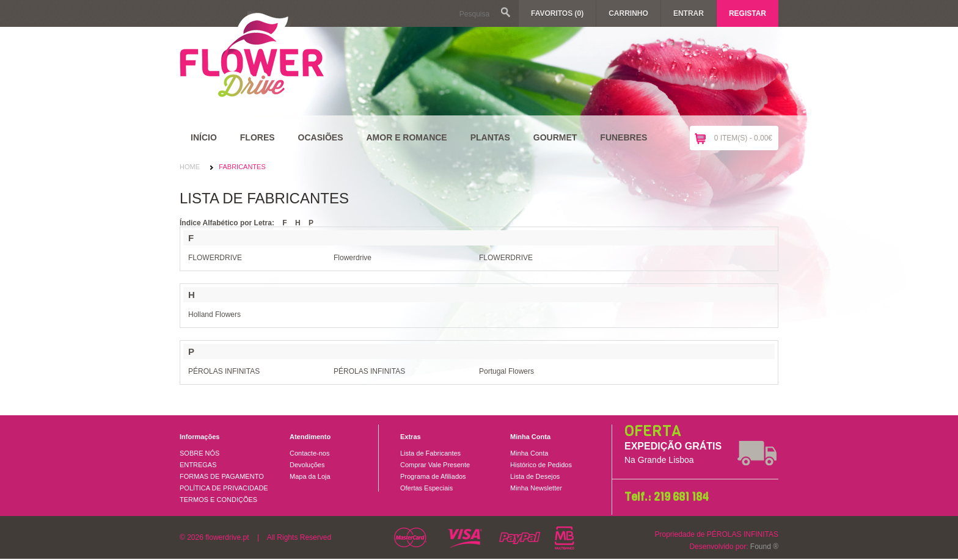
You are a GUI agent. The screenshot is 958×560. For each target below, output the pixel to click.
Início (204, 137)
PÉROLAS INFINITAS (224, 371)
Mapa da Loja (310, 476)
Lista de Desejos (535, 476)
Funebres (623, 137)
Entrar (689, 13)
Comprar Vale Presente (435, 465)
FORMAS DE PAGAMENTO (222, 476)
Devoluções (307, 465)
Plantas (490, 137)
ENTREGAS (198, 465)
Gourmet (555, 137)
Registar (748, 13)
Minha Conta (529, 453)
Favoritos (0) (557, 13)
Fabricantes (242, 167)
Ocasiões (321, 137)
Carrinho (628, 13)
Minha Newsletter (536, 488)
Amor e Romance (406, 137)
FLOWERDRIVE (215, 258)
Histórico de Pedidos (541, 465)
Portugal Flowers (506, 371)
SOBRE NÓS (199, 453)
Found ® (764, 547)
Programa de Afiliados (433, 476)
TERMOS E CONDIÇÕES (218, 500)
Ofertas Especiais (426, 488)
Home (190, 167)
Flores (258, 137)
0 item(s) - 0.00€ (743, 138)
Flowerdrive (353, 258)
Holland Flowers (214, 315)
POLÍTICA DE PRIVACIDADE (224, 488)
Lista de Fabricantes (430, 453)
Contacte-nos (309, 453)
